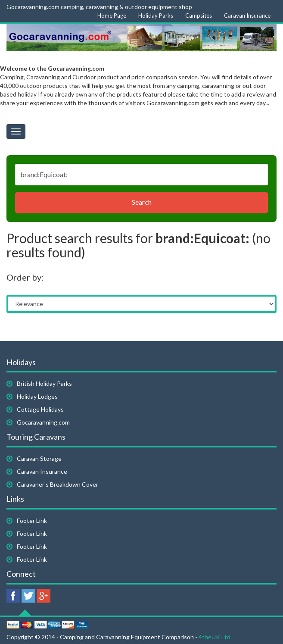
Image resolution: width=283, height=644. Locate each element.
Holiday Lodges (37, 396)
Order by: (25, 277)
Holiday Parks (156, 16)
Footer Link (32, 521)
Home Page (112, 16)
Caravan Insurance (247, 16)
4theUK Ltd (215, 637)
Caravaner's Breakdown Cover (58, 484)
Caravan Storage (39, 458)
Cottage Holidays (40, 409)
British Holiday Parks (44, 383)
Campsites (199, 16)
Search (142, 202)
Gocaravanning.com (43, 422)
